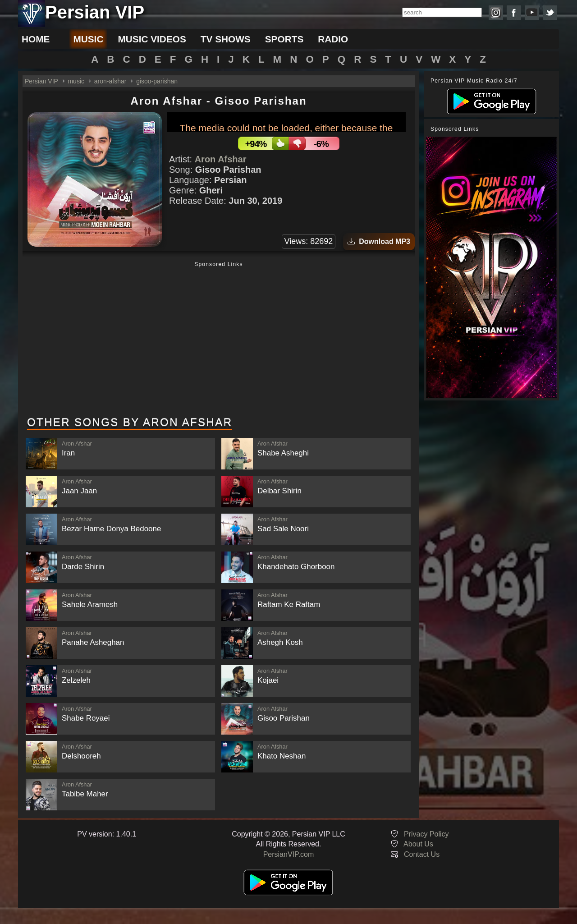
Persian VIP (41, 81)
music (88, 39)
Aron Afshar (221, 159)
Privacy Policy (426, 834)
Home (36, 39)
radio (333, 39)
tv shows (226, 39)
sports (284, 39)
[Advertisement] (219, 340)
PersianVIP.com (289, 854)
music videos (152, 39)
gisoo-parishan (157, 81)
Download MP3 (379, 241)
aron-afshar (110, 81)
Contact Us (422, 854)
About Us (418, 844)
